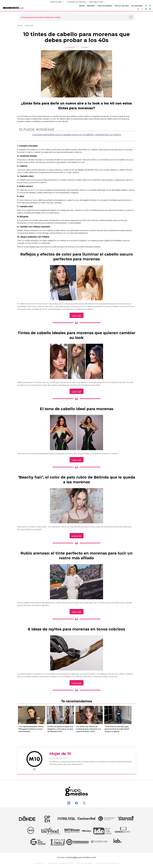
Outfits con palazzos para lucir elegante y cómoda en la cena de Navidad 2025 (60, 729)
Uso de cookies (84, 863)
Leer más (77, 315)
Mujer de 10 (71, 47)
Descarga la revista (96, 2)
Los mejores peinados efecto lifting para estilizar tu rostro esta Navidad (31, 729)
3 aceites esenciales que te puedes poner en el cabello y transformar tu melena (77, 134)
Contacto (39, 863)
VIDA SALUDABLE (105, 6)
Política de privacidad (107, 863)
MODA (82, 6)
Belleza (30, 26)
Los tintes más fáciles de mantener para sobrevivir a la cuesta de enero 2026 (88, 729)
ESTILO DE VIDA (122, 6)
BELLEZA (91, 6)
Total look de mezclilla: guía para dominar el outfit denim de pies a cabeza (117, 729)
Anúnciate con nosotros (76, 2)
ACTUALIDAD (137, 6)
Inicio (21, 26)
